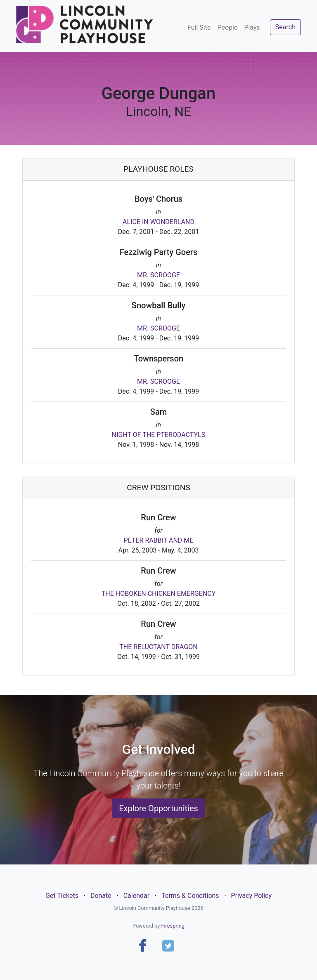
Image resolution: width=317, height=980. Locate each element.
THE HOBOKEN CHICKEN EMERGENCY (159, 594)
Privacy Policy (252, 896)
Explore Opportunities (158, 808)
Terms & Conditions (190, 896)
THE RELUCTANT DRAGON (158, 647)
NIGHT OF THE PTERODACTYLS (158, 435)
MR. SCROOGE (158, 275)
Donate (101, 896)
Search (285, 27)
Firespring (173, 926)
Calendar (136, 896)
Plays (252, 27)
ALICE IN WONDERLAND (158, 222)
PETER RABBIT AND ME (159, 540)
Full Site (199, 27)
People (227, 27)
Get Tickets (62, 896)
